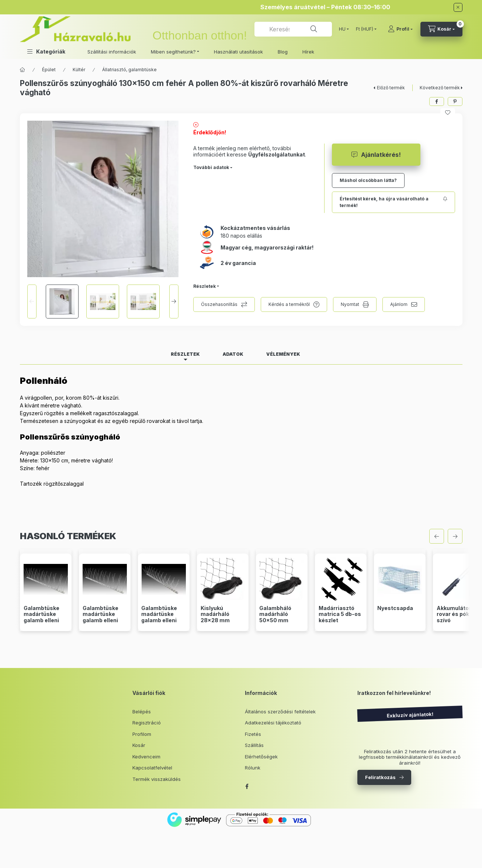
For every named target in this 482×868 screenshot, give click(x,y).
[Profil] (400, 29)
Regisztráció (147, 723)
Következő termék (440, 88)
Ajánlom (399, 304)
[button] (46, 51)
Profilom (142, 734)
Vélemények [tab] (283, 354)
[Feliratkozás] (393, 202)
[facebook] (437, 101)
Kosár (139, 745)
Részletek (204, 286)
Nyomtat (350, 304)
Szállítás (254, 745)
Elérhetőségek (261, 757)
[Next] (174, 302)
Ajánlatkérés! (381, 155)
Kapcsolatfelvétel (152, 768)
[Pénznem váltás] (365, 29)
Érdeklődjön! (210, 132)
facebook (247, 786)
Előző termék (391, 88)
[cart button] (441, 29)
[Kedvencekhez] (448, 113)
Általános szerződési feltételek (280, 712)
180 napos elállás (241, 236)
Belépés (142, 712)
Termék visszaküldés (157, 779)
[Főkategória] (22, 70)
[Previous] (32, 302)
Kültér (79, 70)
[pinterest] (455, 101)
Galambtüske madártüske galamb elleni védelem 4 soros (163, 617)
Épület (49, 70)
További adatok (211, 167)
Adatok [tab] (233, 354)
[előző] (437, 536)
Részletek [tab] (185, 354)
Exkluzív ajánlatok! (410, 715)
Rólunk (253, 768)
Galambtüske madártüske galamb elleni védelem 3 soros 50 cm (105, 621)
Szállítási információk (112, 52)
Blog (283, 52)
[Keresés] (314, 29)
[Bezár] (458, 7)
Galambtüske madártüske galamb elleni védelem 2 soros (46, 617)
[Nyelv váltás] (342, 29)
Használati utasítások (238, 52)
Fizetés (253, 734)
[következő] (455, 536)
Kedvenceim (146, 757)
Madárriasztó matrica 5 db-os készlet (340, 614)
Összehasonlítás (219, 304)
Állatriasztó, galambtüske (129, 70)
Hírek (308, 52)
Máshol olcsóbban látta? (368, 180)
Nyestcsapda (395, 608)
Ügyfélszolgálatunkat (277, 154)
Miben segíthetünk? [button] (173, 52)
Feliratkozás (380, 777)
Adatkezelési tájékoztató (273, 723)
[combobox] (293, 29)
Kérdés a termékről (289, 304)
